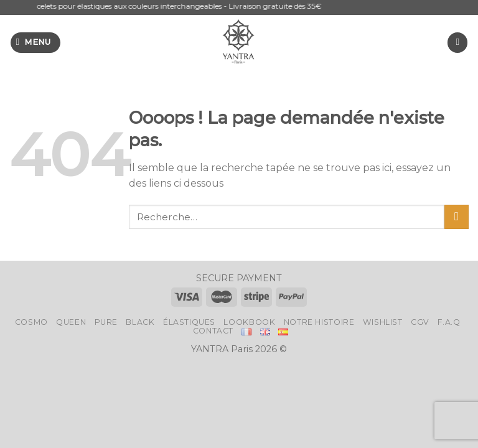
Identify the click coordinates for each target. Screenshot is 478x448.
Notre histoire (319, 322)
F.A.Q (449, 322)
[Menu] (35, 43)
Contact (213, 331)
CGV (420, 322)
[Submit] (457, 217)
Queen (71, 322)
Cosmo (31, 322)
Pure (106, 322)
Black (140, 322)
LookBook (249, 322)
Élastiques (189, 322)
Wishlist (383, 322)
